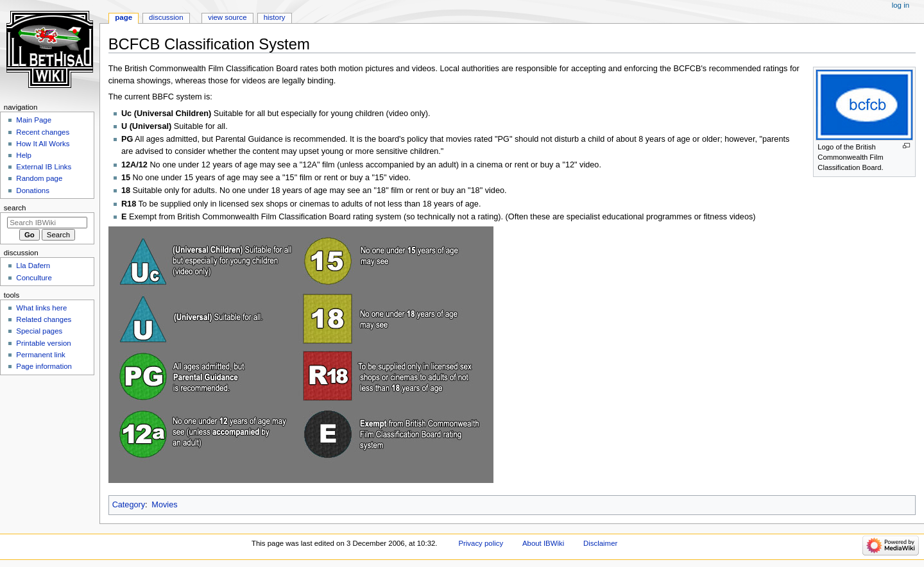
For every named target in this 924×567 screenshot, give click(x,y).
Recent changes (43, 132)
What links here (41, 308)
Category (129, 505)
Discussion (166, 17)
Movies (164, 505)
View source (227, 17)
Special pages (39, 331)
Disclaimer (600, 543)
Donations (33, 190)
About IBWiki (543, 543)
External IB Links (44, 167)
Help (24, 155)
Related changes (44, 319)
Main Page (34, 120)
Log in (901, 5)
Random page (39, 178)
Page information (44, 366)
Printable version (43, 343)
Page (124, 17)
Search (15, 208)
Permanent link (40, 355)
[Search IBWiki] (47, 223)
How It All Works (43, 144)
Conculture (34, 278)
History (275, 17)
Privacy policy (481, 543)
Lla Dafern (33, 266)
